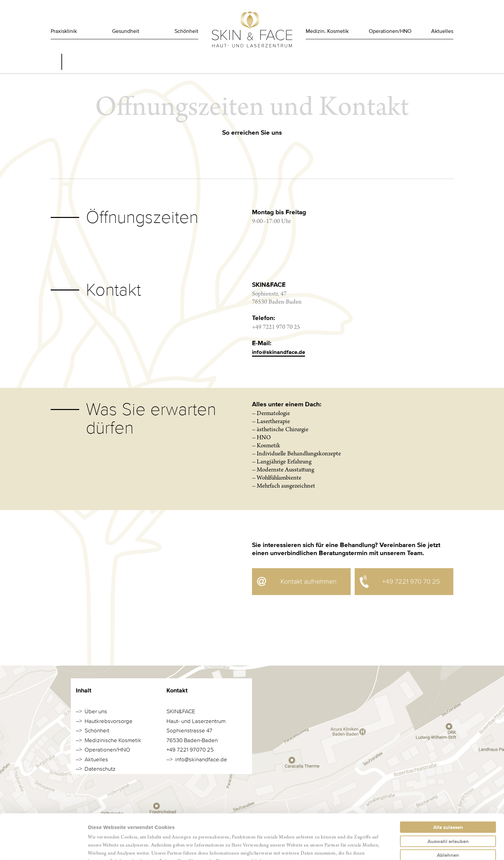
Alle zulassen (448, 785)
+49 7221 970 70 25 (411, 581)
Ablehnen (448, 813)
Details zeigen (357, 847)
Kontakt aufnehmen (309, 581)
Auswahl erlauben (448, 799)
